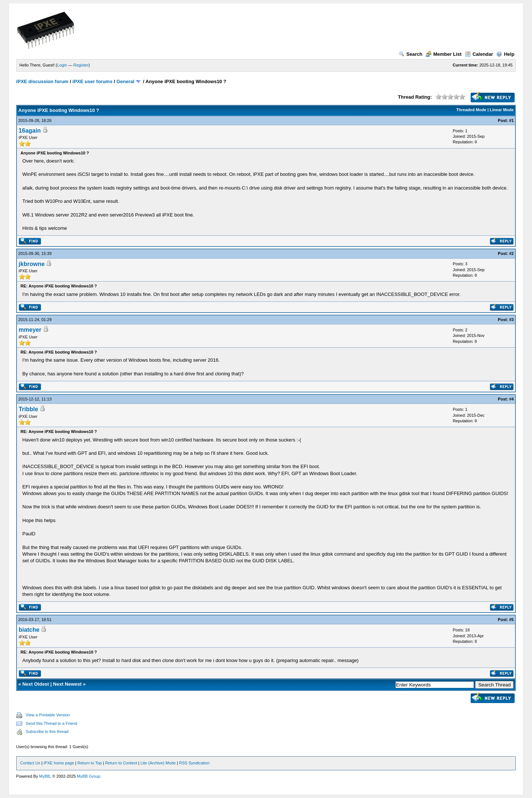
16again (30, 131)
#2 (511, 253)
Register (81, 65)
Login (62, 65)
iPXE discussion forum (42, 81)
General (125, 81)
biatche (29, 630)
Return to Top (90, 763)
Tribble (28, 409)
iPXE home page (59, 763)
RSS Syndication (195, 763)
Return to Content (121, 763)
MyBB (45, 776)
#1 (511, 120)
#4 (511, 399)
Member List (444, 54)
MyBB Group (88, 776)
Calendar (479, 54)
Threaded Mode (471, 110)
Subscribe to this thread (47, 731)
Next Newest (67, 684)
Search (410, 54)
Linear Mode (502, 110)
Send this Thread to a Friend (52, 723)
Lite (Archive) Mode (158, 763)
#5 (511, 620)
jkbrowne (32, 264)
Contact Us (30, 763)
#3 (511, 320)
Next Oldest (35, 684)
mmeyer (30, 330)
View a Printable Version (48, 715)
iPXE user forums (92, 81)
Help (505, 54)
